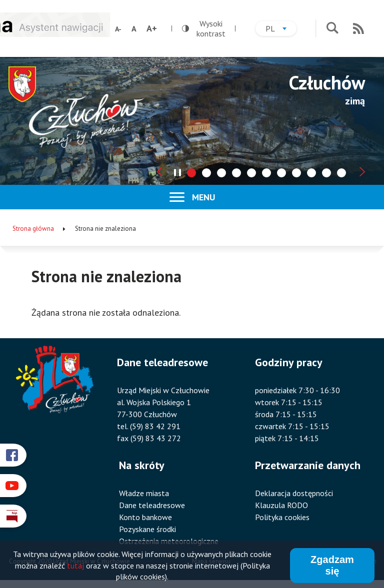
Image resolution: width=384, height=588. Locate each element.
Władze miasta (144, 493)
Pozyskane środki (147, 529)
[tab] (191, 173)
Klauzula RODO (281, 505)
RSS (358, 28)
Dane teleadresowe (152, 505)
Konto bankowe (145, 517)
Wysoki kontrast (204, 28)
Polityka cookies (282, 517)
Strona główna (33, 229)
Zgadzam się (332, 566)
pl (281, 30)
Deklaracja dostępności (294, 493)
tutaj (75, 566)
